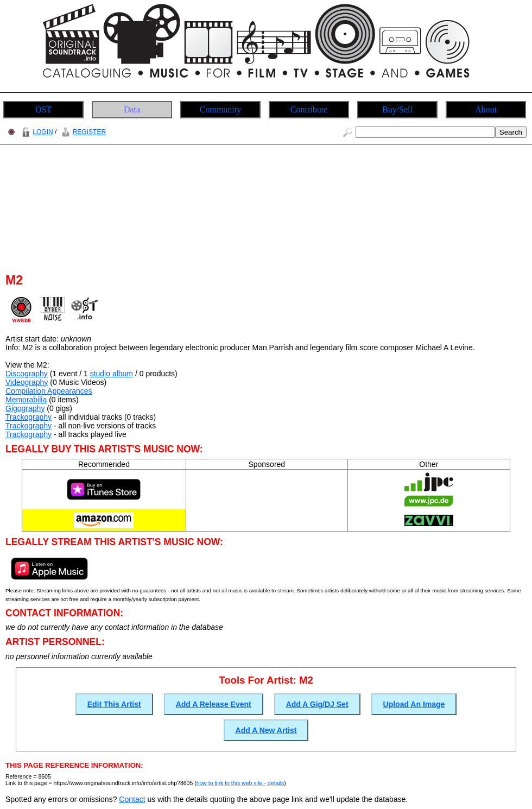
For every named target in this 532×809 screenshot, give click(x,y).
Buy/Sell (397, 109)
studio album (112, 374)
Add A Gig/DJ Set (317, 704)
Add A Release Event (214, 704)
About (486, 109)
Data (132, 109)
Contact (132, 799)
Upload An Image (414, 704)
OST (43, 109)
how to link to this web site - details (240, 783)
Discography (27, 374)
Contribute (309, 109)
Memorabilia (26, 400)
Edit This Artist (114, 704)
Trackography (28, 417)
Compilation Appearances (49, 391)
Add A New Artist (266, 730)
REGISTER (82, 132)
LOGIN (36, 132)
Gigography (25, 408)
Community (220, 109)
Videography (27, 382)
